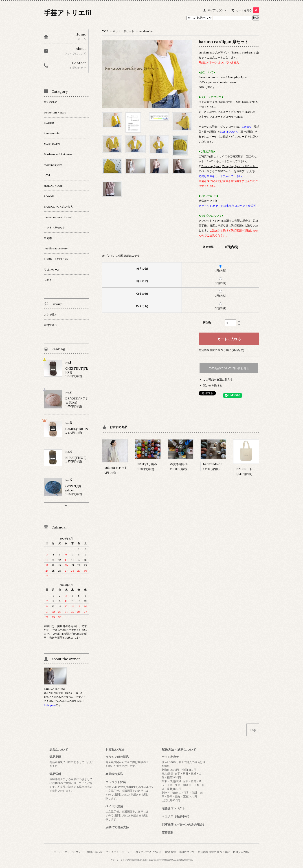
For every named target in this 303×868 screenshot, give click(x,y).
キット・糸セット (123, 31)
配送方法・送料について (180, 852)
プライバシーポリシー (119, 852)
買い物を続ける (213, 385)
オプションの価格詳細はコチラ (121, 256)
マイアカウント (217, 10)
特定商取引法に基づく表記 (214, 852)
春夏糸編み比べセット (185, 464)
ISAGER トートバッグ (251, 469)
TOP (105, 31)
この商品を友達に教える (218, 379)
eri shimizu (146, 31)
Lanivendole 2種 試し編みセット (225, 464)
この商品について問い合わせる (229, 368)
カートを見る (247, 10)
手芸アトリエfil (68, 13)
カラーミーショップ (120, 860)
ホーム (58, 852)
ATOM (245, 852)
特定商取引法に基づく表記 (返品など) (221, 350)
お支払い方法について (149, 852)
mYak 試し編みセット (152, 464)
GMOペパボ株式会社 (163, 860)
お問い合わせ (94, 852)
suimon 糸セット (116, 468)
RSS (235, 852)
